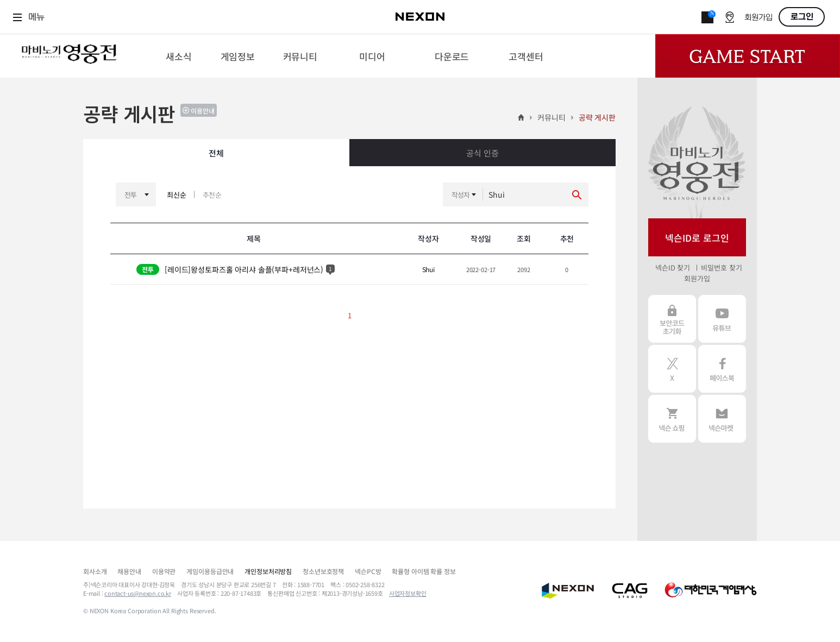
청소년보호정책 (323, 571)
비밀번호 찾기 (721, 267)
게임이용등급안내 (210, 571)
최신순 (177, 195)
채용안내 (129, 571)
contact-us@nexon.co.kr (138, 593)
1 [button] (350, 315)
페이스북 (722, 369)
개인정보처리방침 (268, 571)
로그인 (802, 17)
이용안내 (203, 111)
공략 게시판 (597, 117)
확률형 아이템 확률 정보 (424, 571)
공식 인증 (482, 153)
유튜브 (722, 319)
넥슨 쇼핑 (672, 419)
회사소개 (95, 571)
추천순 (212, 195)
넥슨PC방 (368, 571)
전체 (216, 153)
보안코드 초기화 (672, 319)
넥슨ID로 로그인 (697, 238)
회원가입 (758, 18)
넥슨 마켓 (722, 419)
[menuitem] (178, 56)
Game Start (748, 56)
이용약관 (164, 571)
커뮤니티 (551, 117)
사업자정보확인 (408, 593)
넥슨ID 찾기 (673, 267)
